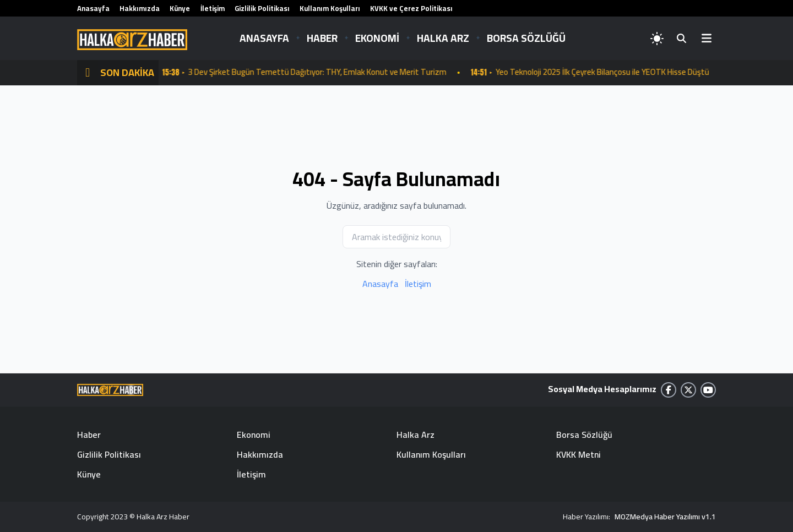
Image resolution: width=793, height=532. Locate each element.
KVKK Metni (579, 454)
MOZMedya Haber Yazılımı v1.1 (665, 517)
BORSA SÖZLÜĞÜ (526, 38)
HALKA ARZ (443, 38)
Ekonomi (254, 435)
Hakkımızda (140, 8)
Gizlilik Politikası (262, 8)
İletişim (213, 8)
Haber (89, 435)
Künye (180, 8)
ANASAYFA (264, 38)
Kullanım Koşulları (330, 8)
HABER (322, 38)
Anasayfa (93, 8)
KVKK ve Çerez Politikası (411, 8)
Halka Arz (415, 435)
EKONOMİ (377, 38)
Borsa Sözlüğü (584, 435)
